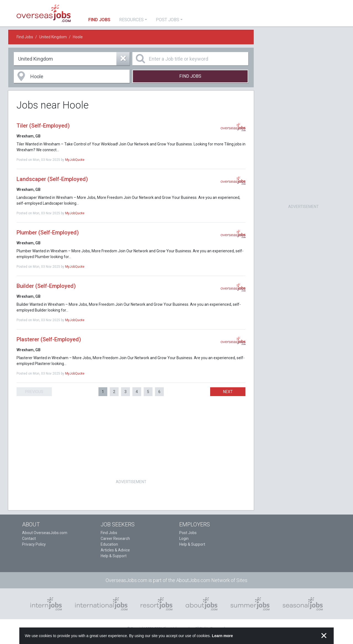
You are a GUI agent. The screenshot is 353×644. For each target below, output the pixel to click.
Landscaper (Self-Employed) (52, 179)
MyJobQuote (75, 160)
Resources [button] (131, 20)
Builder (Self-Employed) (46, 286)
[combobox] (72, 59)
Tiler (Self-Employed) (43, 126)
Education (109, 544)
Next (228, 392)
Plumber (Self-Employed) (48, 232)
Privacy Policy (34, 544)
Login (184, 539)
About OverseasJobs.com (45, 533)
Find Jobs (25, 37)
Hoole (78, 37)
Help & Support (114, 556)
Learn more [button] (222, 636)
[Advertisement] (131, 439)
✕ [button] (324, 636)
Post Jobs (188, 533)
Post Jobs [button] (168, 20)
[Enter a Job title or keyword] (190, 59)
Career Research (115, 539)
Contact (29, 539)
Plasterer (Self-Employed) (49, 339)
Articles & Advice (115, 550)
